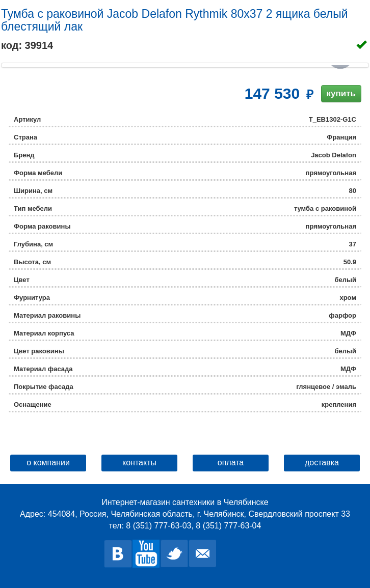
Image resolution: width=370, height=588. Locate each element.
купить (341, 93)
